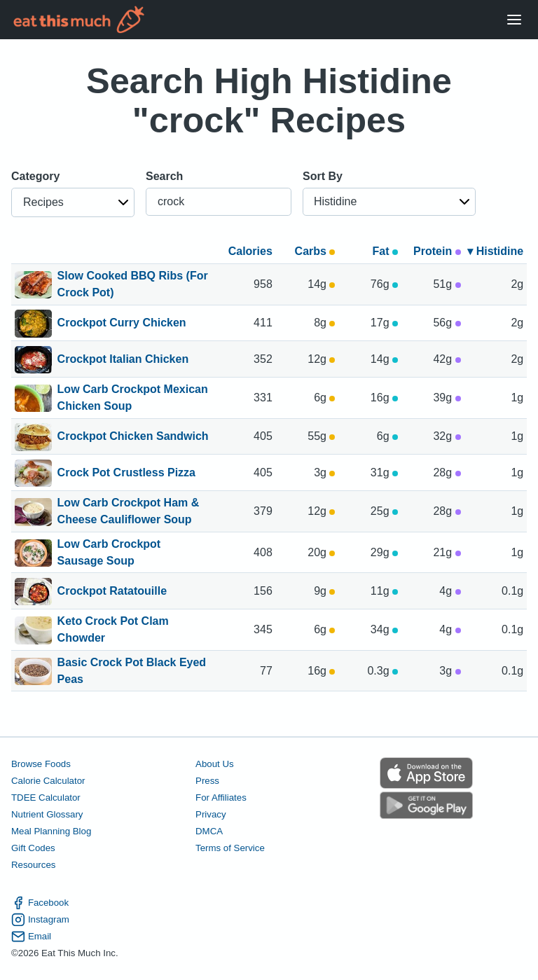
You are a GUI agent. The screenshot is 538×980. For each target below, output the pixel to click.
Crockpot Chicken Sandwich (133, 437)
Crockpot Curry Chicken (122, 324)
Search (164, 176)
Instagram (40, 920)
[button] (73, 202)
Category (35, 176)
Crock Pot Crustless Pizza (126, 474)
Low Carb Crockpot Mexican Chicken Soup (133, 398)
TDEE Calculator (46, 798)
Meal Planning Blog (51, 831)
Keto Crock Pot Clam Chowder (113, 630)
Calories (250, 251)
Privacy (211, 814)
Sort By (323, 176)
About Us (215, 764)
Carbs (315, 251)
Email (31, 937)
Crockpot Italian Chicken (123, 360)
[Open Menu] (514, 20)
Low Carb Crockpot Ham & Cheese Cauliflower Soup (129, 511)
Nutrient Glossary (47, 814)
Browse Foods (41, 764)
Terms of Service (230, 848)
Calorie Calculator (48, 781)
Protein (437, 251)
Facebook (40, 903)
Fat (385, 251)
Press (207, 781)
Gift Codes (33, 848)
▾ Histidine (495, 251)
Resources (33, 865)
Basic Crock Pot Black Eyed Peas (132, 671)
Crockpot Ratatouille (112, 592)
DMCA (209, 831)
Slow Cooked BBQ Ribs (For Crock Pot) (133, 284)
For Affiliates (221, 798)
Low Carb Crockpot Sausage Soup (109, 553)
